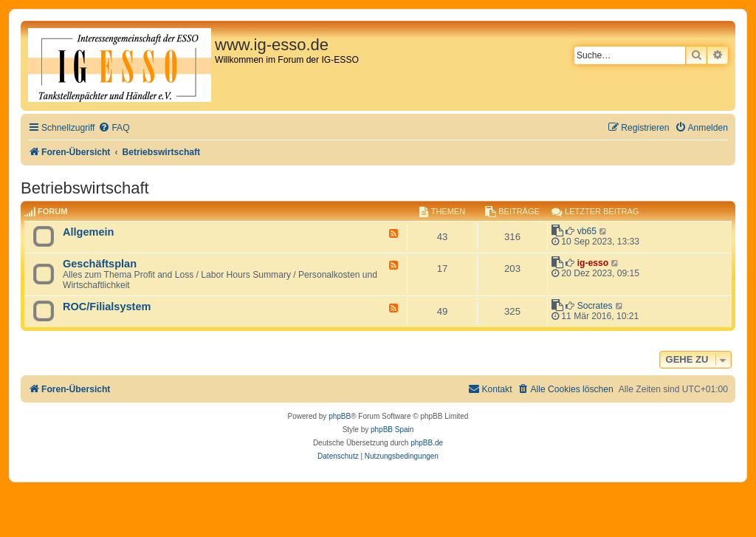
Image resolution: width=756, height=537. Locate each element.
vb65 (587, 231)
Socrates (595, 306)
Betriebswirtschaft (85, 188)
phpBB (340, 416)
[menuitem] (114, 128)
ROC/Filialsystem (107, 307)
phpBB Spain (392, 430)
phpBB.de (427, 443)
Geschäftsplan (100, 264)
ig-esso (593, 263)
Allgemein (88, 232)
